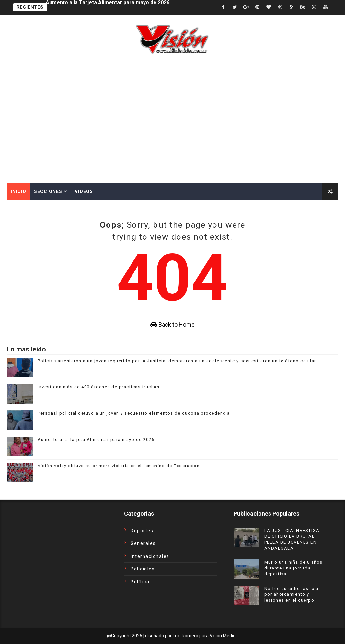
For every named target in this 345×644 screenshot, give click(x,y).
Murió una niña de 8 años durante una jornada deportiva (293, 568)
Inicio (18, 191)
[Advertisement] (172, 135)
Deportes (142, 531)
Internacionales (150, 556)
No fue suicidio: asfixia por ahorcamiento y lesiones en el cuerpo (292, 594)
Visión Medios (224, 636)
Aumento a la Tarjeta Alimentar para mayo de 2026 (108, 7)
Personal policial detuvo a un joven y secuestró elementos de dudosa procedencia (134, 413)
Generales (143, 543)
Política (140, 582)
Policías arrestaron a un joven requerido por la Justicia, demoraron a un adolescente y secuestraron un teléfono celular (177, 361)
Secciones (48, 191)
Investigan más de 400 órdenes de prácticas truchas (98, 387)
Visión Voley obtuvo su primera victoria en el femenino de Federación (119, 466)
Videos (84, 191)
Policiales (143, 569)
